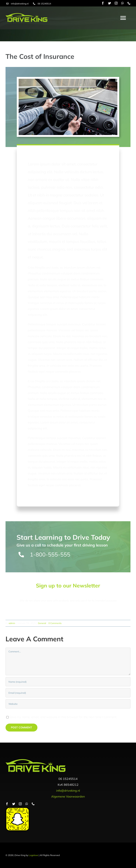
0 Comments (55, 623)
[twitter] (109, 3)
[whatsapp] (123, 3)
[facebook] (103, 3)
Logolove (33, 855)
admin (12, 623)
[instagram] (116, 3)
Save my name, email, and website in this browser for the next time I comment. (63, 717)
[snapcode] (18, 809)
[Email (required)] (68, 693)
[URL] (68, 704)
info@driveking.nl (20, 4)
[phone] (129, 3)
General (42, 623)
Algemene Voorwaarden (68, 796)
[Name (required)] (68, 682)
